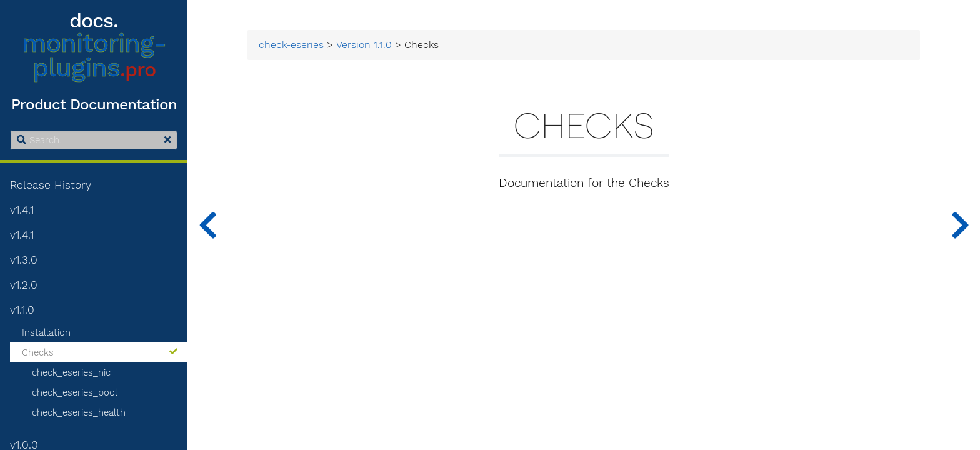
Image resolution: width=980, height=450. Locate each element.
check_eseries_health (79, 412)
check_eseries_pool (75, 392)
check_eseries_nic (71, 372)
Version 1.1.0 (364, 45)
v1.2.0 (24, 285)
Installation (46, 332)
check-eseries (291, 45)
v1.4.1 (22, 210)
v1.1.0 (22, 310)
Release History (51, 185)
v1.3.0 (24, 260)
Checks (100, 352)
